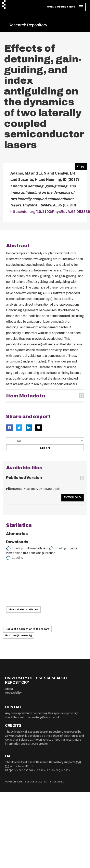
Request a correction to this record (27, 629)
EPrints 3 (11, 736)
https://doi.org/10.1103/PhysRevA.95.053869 (50, 212)
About (9, 689)
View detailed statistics (23, 610)
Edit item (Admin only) (19, 636)
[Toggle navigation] (64, 7)
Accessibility (13, 693)
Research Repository (28, 25)
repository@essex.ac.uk (44, 717)
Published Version (24, 478)
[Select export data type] (45, 441)
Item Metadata (26, 396)
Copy (79, 165)
